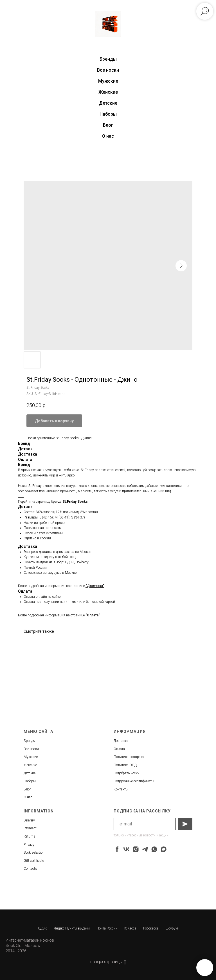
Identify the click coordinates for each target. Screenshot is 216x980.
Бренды (30, 741)
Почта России (107, 928)
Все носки (108, 70)
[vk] (126, 849)
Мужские (108, 81)
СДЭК (42, 928)
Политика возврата (129, 757)
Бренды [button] (108, 59)
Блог (108, 125)
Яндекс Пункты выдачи (72, 928)
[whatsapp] (154, 849)
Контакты (121, 789)
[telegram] (145, 849)
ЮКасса (130, 928)
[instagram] (136, 849)
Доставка (121, 741)
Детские (108, 103)
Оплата (119, 749)
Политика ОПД (125, 765)
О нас (108, 136)
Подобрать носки (127, 773)
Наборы (108, 114)
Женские (108, 92)
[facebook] (117, 849)
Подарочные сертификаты (134, 781)
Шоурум (172, 928)
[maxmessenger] (164, 849)
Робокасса (151, 928)
